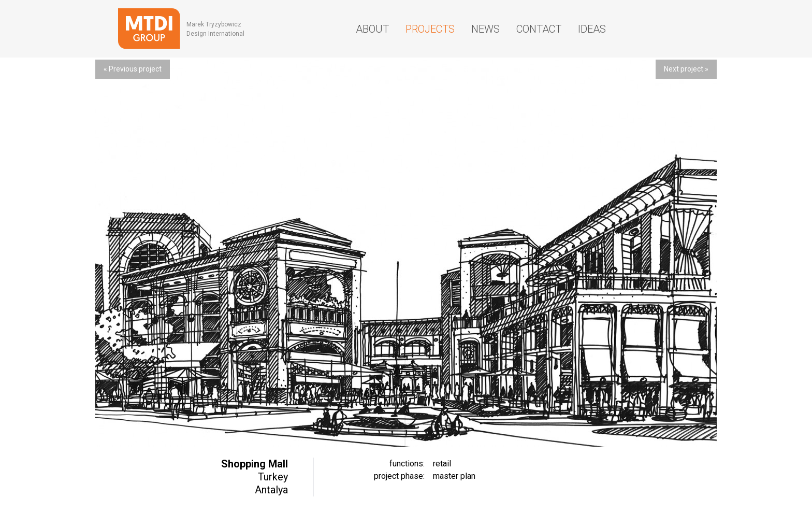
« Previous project (133, 69)
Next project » (686, 69)
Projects (430, 29)
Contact (539, 29)
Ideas (592, 29)
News (485, 29)
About (372, 29)
